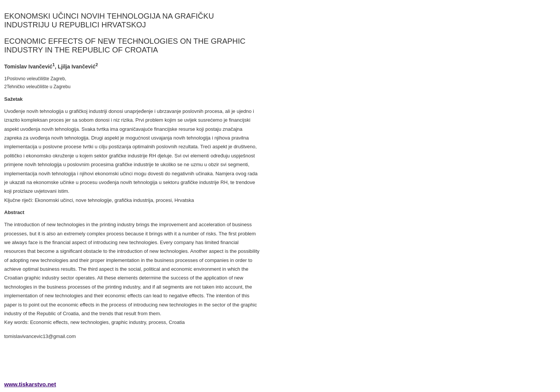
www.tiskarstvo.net (30, 384)
